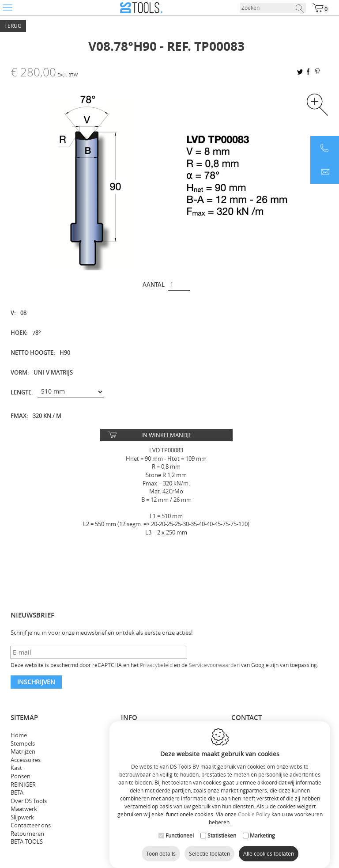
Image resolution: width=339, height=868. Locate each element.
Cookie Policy (254, 823)
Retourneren (27, 834)
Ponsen (21, 776)
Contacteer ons (31, 825)
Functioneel (180, 844)
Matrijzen (23, 751)
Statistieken (222, 844)
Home (19, 735)
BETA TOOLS (27, 841)
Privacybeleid (156, 665)
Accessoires (26, 760)
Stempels (23, 743)
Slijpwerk (22, 817)
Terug (13, 26)
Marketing (262, 844)
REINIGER (23, 785)
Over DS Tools (29, 801)
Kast (16, 768)
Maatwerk (24, 809)
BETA (17, 792)
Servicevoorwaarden (214, 665)
